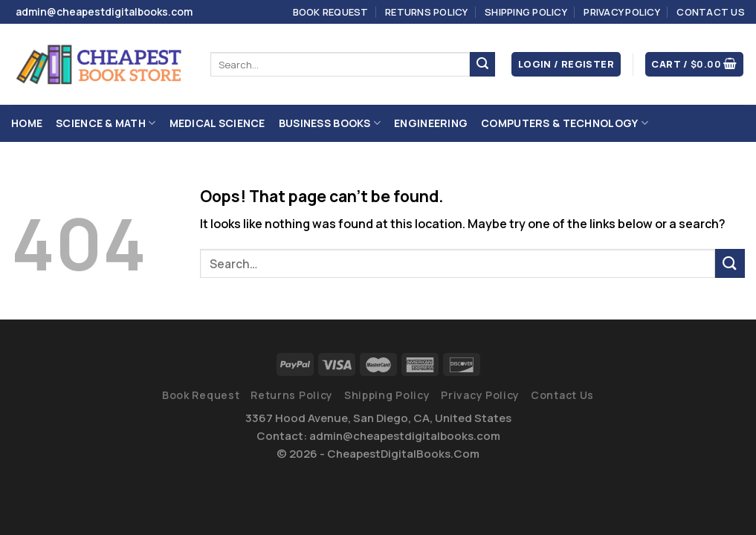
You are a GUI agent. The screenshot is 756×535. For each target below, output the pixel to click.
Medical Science (217, 123)
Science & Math (106, 123)
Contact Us (711, 12)
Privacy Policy (622, 12)
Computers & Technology (565, 123)
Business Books (330, 123)
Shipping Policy (526, 12)
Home (27, 123)
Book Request (331, 12)
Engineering (431, 123)
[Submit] (482, 65)
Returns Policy (427, 12)
